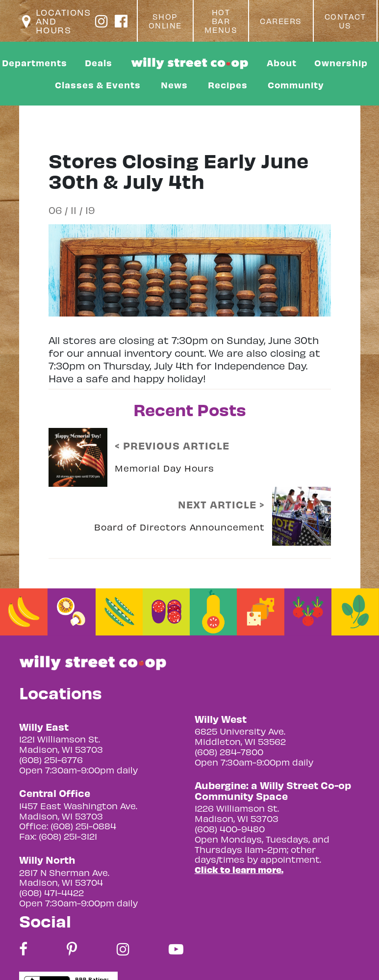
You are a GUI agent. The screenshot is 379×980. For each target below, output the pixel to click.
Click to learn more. (239, 869)
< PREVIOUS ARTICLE (172, 446)
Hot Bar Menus (221, 21)
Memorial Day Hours (164, 468)
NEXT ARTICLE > (221, 504)
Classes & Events (98, 85)
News (174, 85)
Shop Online (165, 21)
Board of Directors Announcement (179, 527)
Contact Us (345, 21)
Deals (99, 63)
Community (296, 85)
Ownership (341, 63)
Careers (281, 21)
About (282, 63)
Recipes (228, 85)
